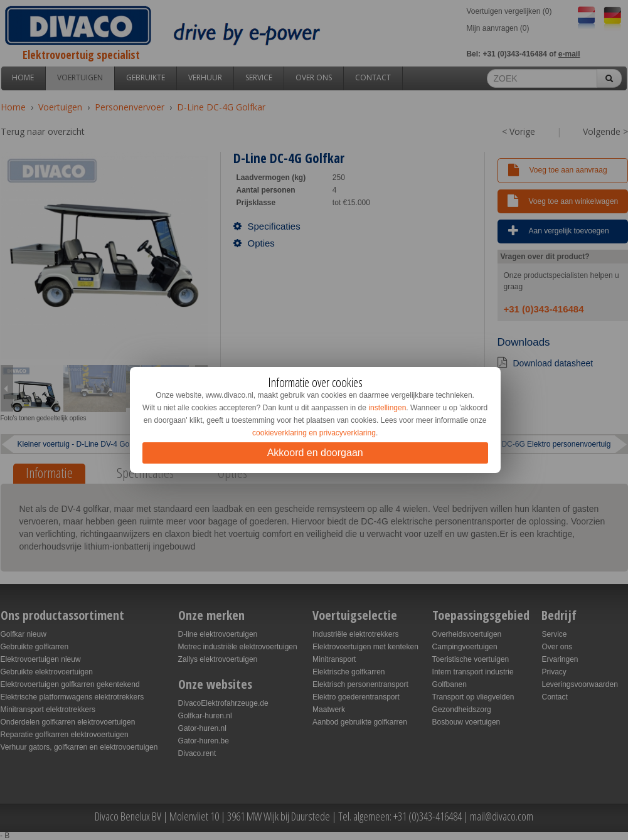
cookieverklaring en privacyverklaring (314, 433)
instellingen (387, 408)
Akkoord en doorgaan (315, 453)
